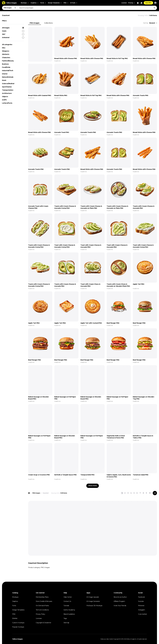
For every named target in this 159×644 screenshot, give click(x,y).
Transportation (8, 90)
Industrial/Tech (8, 71)
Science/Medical (8, 84)
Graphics (15, 601)
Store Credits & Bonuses (44, 601)
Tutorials (66, 606)
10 (150, 493)
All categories (7, 45)
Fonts (14, 606)
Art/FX (4, 100)
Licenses (39, 618)
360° (13, 34)
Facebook (141, 597)
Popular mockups (18, 627)
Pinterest (141, 606)
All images (13, 28)
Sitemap (66, 623)
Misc (4, 48)
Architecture (7, 93)
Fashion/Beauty (8, 61)
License (124, 3)
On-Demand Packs (42, 606)
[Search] (155, 8)
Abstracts (6, 54)
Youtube (141, 601)
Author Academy (69, 610)
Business (5, 64)
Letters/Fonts (7, 103)
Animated (13, 38)
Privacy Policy (40, 614)
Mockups (15, 597)
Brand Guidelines (69, 614)
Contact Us (67, 601)
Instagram (142, 610)
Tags (65, 618)
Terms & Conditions (42, 610)
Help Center (68, 597)
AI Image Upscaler (93, 597)
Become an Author (120, 597)
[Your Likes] (141, 3)
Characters (6, 58)
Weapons (6, 51)
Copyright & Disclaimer (43, 623)
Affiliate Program (119, 601)
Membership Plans (42, 597)
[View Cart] (138, 3)
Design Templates (18, 610)
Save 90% (148, 3)
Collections (48, 23)
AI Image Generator (93, 601)
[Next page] (155, 493)
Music (4, 80)
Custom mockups (18, 623)
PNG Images (35, 23)
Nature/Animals (8, 77)
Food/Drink (6, 67)
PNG (14, 614)
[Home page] (29, 493)
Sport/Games (7, 87)
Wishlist (15, 618)
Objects (5, 97)
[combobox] (87, 8)
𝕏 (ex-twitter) (142, 614)
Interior (5, 74)
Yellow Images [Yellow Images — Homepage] (17, 639)
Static (13, 31)
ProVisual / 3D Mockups (94, 606)
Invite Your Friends (120, 606)
